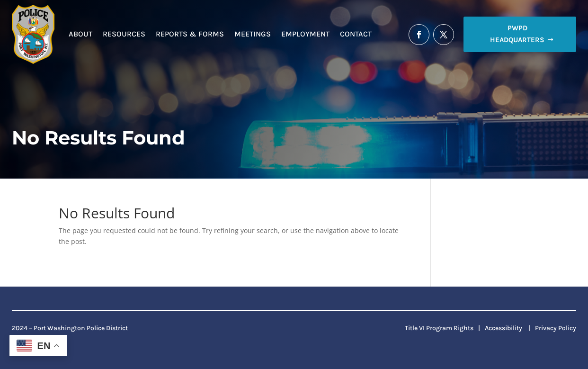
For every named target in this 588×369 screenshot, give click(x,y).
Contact (356, 34)
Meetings (253, 34)
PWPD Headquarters (517, 34)
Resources (124, 34)
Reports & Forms (190, 34)
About (80, 34)
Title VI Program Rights (439, 328)
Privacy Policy (556, 328)
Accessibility (503, 328)
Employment (305, 34)
